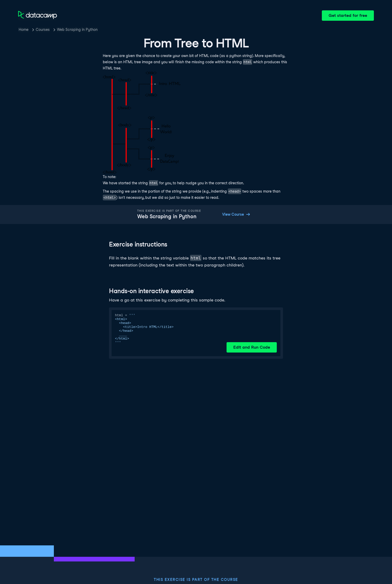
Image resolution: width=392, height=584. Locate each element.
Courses (43, 30)
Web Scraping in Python (77, 30)
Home (24, 30)
